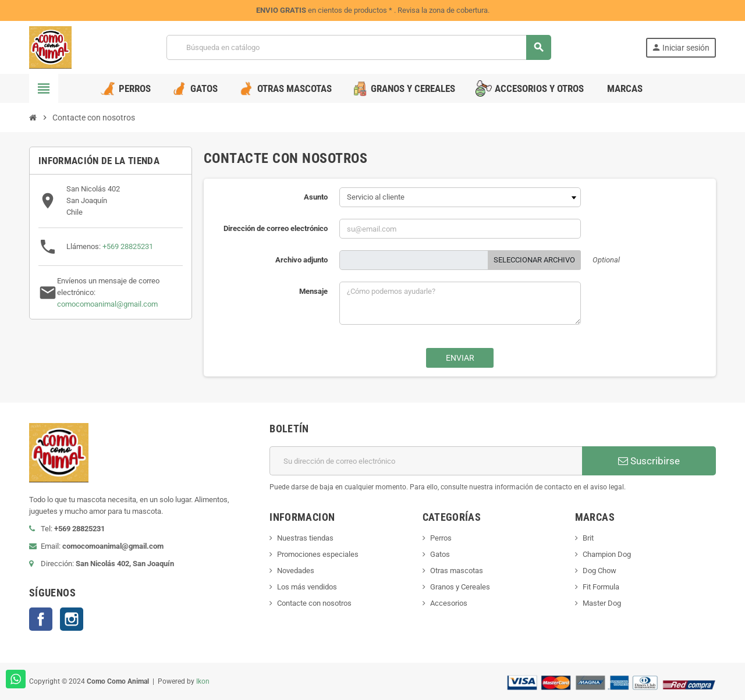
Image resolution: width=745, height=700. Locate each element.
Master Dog (602, 603)
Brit (588, 538)
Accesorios (449, 603)
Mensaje (313, 291)
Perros (441, 538)
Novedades (296, 571)
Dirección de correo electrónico (276, 228)
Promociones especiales (318, 554)
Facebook (41, 619)
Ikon (203, 681)
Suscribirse (649, 461)
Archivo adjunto (301, 260)
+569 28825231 (128, 246)
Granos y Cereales (460, 587)
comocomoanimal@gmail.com (107, 304)
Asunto (316, 197)
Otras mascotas (457, 571)
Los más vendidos (307, 587)
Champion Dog (607, 554)
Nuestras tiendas (305, 538)
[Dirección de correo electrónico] (426, 461)
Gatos (440, 554)
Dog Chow (599, 571)
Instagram (72, 619)
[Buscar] (359, 47)
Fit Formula (601, 587)
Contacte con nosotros (314, 603)
